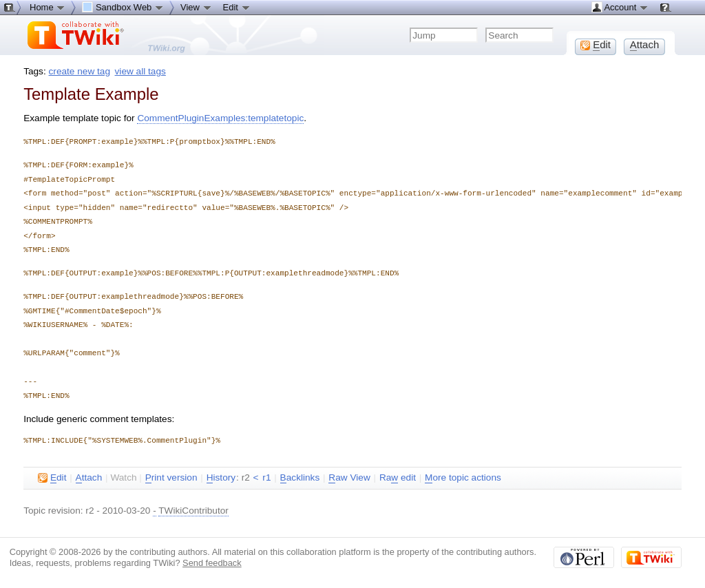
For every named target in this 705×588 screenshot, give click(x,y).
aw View (349, 478)
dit (52, 478)
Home (48, 7)
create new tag (80, 71)
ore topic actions (463, 478)
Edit (237, 7)
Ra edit (398, 478)
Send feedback (212, 563)
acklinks (300, 478)
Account (620, 7)
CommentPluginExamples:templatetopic (220, 118)
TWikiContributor (193, 511)
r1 (266, 477)
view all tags (140, 71)
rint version (171, 478)
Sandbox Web (123, 7)
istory (221, 478)
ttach (89, 478)
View (196, 7)
